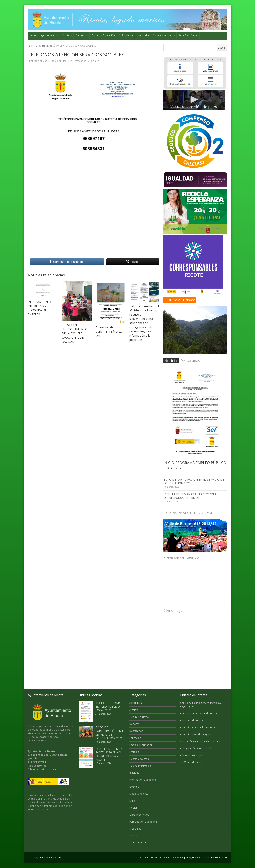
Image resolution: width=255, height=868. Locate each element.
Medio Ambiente (139, 794)
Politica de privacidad (149, 858)
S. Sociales (125, 35)
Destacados (42, 46)
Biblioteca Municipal (192, 755)
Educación (81, 35)
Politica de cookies (173, 858)
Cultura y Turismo (180, 300)
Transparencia (138, 843)
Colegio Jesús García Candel (196, 748)
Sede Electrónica (188, 35)
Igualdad (134, 773)
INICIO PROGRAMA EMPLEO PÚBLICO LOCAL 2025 (108, 707)
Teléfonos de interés (192, 762)
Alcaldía (134, 710)
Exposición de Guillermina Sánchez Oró (109, 332)
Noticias (171, 361)
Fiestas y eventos (139, 759)
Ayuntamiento (48, 35)
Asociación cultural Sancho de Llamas (201, 741)
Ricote (66, 35)
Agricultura (136, 703)
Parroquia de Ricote (192, 721)
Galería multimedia (140, 766)
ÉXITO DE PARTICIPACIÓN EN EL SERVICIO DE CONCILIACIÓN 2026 (194, 481)
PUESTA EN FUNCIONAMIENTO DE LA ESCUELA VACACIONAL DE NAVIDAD (75, 333)
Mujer (133, 801)
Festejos (134, 752)
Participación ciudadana (143, 822)
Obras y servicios (139, 815)
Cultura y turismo (163, 35)
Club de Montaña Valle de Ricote (199, 714)
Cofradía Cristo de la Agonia (196, 734)
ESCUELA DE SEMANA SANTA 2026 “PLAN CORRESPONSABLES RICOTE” (191, 496)
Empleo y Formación (103, 35)
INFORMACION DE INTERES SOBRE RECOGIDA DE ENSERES (40, 308)
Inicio (33, 35)
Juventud (142, 35)
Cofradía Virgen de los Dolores (198, 728)
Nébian (134, 808)
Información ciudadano (143, 780)
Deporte (134, 724)
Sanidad (134, 836)
